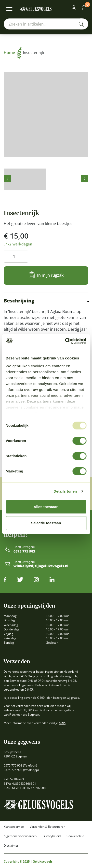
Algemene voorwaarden (20, 836)
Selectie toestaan (46, 523)
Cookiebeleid (75, 836)
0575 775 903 (24, 551)
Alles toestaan (46, 507)
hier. (62, 723)
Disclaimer (11, 846)
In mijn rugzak (50, 275)
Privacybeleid (52, 836)
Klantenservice (14, 827)
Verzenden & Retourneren (47, 827)
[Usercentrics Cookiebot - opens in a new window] (66, 341)
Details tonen (65, 491)
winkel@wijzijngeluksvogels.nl (41, 566)
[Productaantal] (16, 257)
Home (13, 53)
